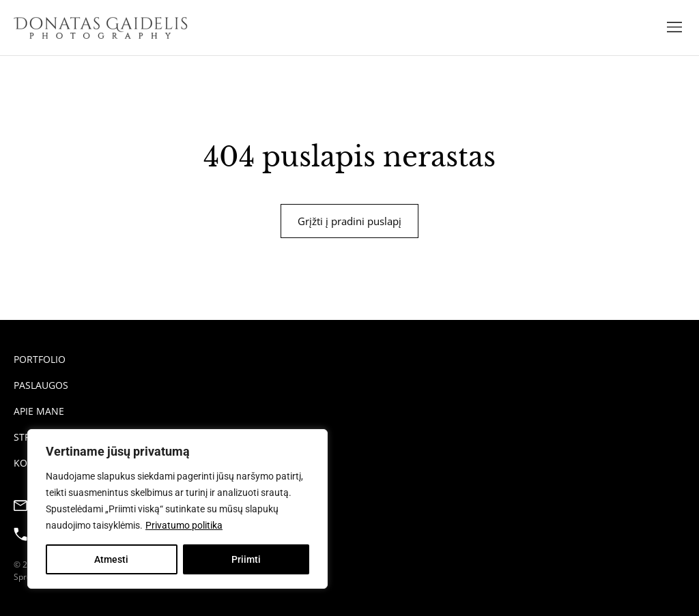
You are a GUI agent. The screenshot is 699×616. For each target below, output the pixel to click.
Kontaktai (40, 463)
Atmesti (111, 559)
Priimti (246, 559)
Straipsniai (42, 437)
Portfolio (40, 359)
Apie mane (39, 411)
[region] (177, 509)
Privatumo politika (184, 525)
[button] (674, 28)
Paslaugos (41, 385)
